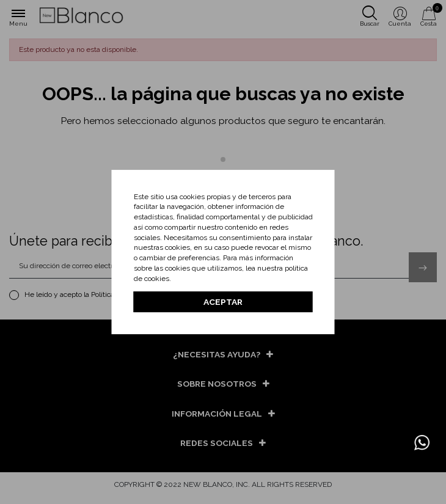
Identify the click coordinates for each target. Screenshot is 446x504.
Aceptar (223, 302)
